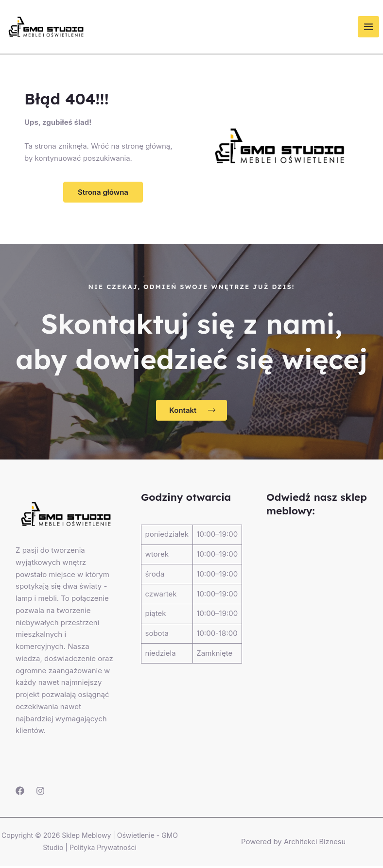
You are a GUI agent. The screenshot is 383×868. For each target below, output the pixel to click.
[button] (103, 194)
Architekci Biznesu (315, 843)
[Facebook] (20, 793)
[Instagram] (40, 793)
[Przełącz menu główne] (373, 28)
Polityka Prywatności (103, 849)
